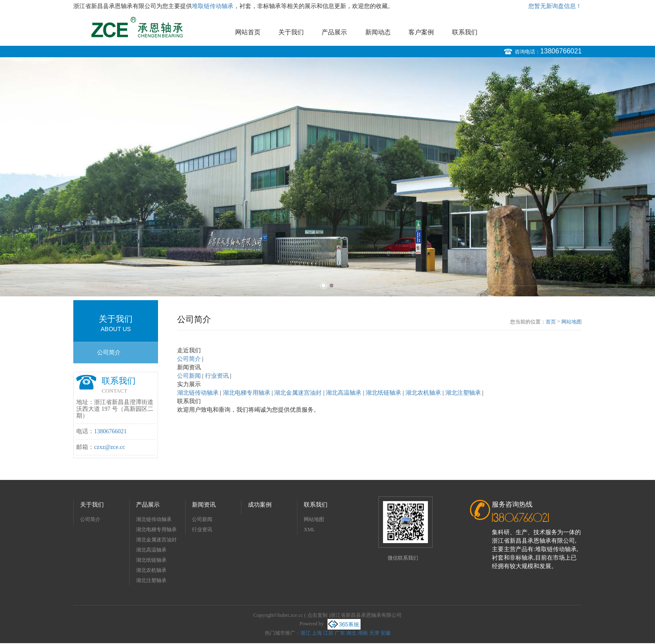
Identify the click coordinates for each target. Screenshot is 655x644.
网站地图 (572, 322)
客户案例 (421, 32)
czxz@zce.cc (110, 447)
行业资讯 (202, 530)
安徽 (386, 633)
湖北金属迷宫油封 (156, 540)
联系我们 (465, 32)
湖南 (363, 633)
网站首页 (248, 32)
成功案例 (260, 505)
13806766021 (561, 51)
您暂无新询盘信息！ (555, 6)
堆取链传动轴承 (213, 6)
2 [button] (332, 286)
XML (309, 530)
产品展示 (334, 32)
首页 (551, 322)
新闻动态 (378, 32)
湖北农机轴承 (151, 570)
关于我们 (291, 32)
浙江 (305, 633)
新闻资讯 (204, 505)
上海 (317, 633)
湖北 (351, 633)
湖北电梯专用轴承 (156, 530)
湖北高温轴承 (151, 550)
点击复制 (317, 615)
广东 (340, 633)
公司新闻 (202, 519)
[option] (327, 177)
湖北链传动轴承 (154, 519)
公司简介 (109, 353)
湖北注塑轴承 (151, 580)
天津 (374, 633)
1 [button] (323, 286)
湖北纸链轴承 (151, 560)
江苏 (328, 633)
